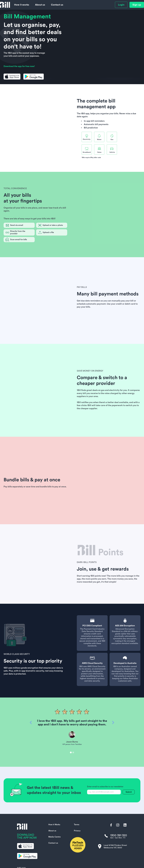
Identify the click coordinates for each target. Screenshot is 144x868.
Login (121, 5)
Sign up (137, 5)
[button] (31, 737)
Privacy (77, 831)
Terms (77, 825)
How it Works (54, 825)
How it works (22, 5)
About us (40, 5)
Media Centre (54, 837)
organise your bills (109, 114)
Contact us (57, 5)
